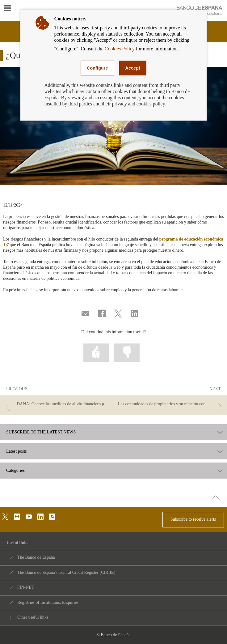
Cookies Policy (120, 49)
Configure (97, 68)
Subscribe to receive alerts (193, 519)
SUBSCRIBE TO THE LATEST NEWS (41, 432)
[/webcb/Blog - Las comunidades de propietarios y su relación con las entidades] (171, 404)
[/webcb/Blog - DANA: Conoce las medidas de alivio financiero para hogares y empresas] (56, 404)
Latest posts (17, 451)
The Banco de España (36, 557)
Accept (133, 68)
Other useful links (33, 617)
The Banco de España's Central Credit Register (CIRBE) (66, 572)
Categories (15, 471)
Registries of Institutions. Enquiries (48, 602)
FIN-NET (26, 587)
